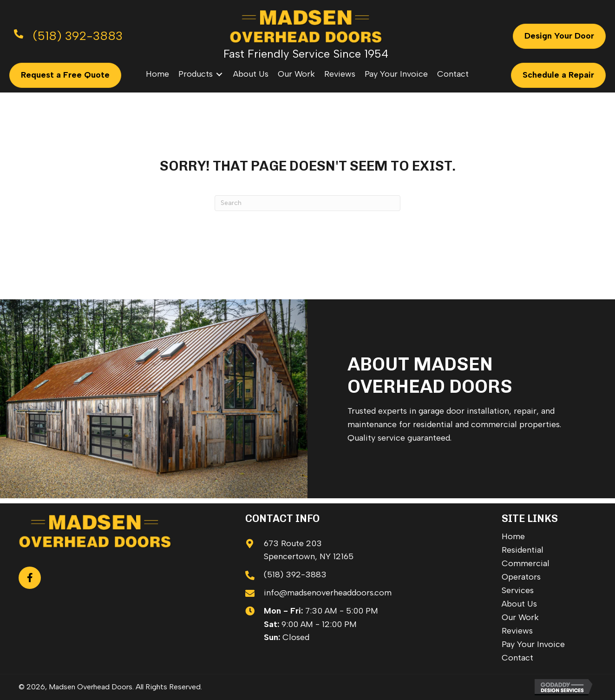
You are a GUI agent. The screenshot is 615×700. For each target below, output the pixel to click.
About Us (519, 604)
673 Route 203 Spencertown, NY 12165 (309, 550)
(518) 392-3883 (295, 575)
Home (513, 536)
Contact (517, 658)
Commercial (526, 563)
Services (518, 590)
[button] (30, 578)
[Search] (307, 203)
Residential (523, 550)
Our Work (520, 617)
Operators (521, 577)
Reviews (517, 631)
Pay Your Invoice (533, 644)
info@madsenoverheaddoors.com (328, 593)
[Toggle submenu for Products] (219, 74)
